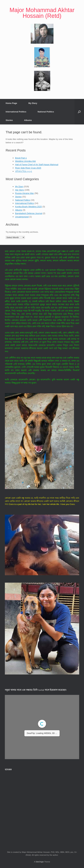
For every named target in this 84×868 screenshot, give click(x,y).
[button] (79, 112)
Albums (28, 120)
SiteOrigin (40, 862)
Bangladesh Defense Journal (29, 213)
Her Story (20, 190)
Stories (9, 120)
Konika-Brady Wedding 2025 (29, 207)
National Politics (46, 112)
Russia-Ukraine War (25, 193)
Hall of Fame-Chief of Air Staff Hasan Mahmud (37, 165)
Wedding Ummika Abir (26, 161)
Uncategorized (22, 217)
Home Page (11, 103)
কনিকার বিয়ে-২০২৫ (24, 171)
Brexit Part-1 (21, 158)
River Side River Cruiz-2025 (28, 168)
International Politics (16, 112)
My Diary (33, 103)
